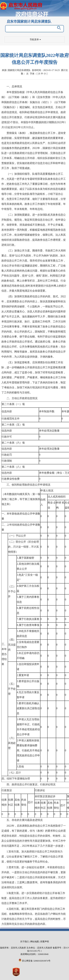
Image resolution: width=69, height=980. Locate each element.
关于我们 (24, 942)
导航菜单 (35, 39)
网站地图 (35, 942)
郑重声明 (45, 942)
